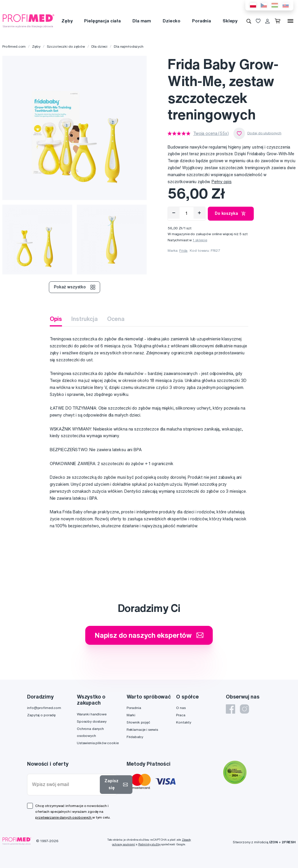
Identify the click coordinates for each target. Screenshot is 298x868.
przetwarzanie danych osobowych (64, 817)
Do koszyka (231, 214)
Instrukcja (85, 319)
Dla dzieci (100, 46)
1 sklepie (200, 240)
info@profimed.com (44, 708)
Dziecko (172, 21)
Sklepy (230, 21)
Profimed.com (14, 46)
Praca (181, 715)
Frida (183, 250)
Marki (131, 715)
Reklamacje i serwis (142, 729)
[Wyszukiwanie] (249, 21)
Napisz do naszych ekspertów (149, 635)
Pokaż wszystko (74, 287)
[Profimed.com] (29, 21)
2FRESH (289, 842)
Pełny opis (222, 182)
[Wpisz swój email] (65, 784)
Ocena (116, 319)
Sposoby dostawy (92, 721)
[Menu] (290, 21)
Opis (56, 319)
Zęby (67, 21)
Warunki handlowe (92, 714)
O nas (181, 708)
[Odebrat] (174, 213)
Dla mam (142, 21)
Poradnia (202, 21)
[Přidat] (199, 213)
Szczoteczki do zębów (66, 46)
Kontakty (184, 722)
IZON (274, 842)
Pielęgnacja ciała (102, 21)
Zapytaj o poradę (41, 715)
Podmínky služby (149, 844)
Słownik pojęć (138, 722)
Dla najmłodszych (129, 46)
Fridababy (135, 737)
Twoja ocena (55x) (211, 133)
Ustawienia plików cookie (98, 743)
